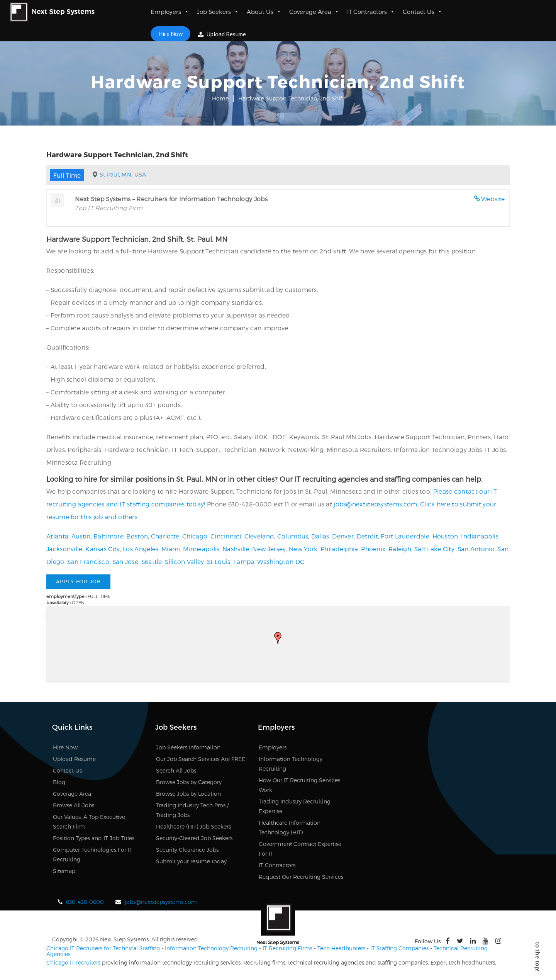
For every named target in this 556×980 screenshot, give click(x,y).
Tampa (244, 561)
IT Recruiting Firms (287, 948)
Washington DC (281, 561)
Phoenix (373, 549)
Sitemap (64, 871)
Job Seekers (218, 12)
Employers (170, 12)
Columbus (293, 536)
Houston (445, 536)
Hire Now (170, 34)
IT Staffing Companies (399, 948)
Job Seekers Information (188, 747)
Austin (81, 536)
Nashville (236, 549)
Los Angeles (141, 549)
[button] (278, 638)
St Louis (219, 561)
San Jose (125, 561)
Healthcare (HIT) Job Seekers (193, 826)
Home (220, 98)
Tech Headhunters (341, 948)
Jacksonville (64, 549)
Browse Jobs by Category (189, 782)
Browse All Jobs (74, 805)
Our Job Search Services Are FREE (201, 759)
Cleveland (259, 536)
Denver (343, 536)
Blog (59, 782)
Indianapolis (480, 536)
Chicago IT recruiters (73, 962)
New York (303, 549)
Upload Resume (222, 34)
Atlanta (57, 536)
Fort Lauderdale (405, 536)
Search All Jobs (176, 770)
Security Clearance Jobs (187, 850)
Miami (171, 549)
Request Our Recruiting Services (301, 877)
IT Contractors (371, 12)
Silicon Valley (184, 561)
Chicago (195, 536)
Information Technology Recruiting (211, 948)
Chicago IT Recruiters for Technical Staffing (103, 948)
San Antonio (476, 549)
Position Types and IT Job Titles (94, 838)
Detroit (367, 536)
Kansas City (103, 549)
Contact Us (423, 12)
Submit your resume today (191, 861)
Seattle (152, 561)
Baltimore (108, 536)
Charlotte (165, 536)
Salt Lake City (434, 549)
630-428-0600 (85, 902)
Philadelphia (339, 549)
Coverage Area (314, 12)
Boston (137, 536)
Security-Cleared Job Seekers (194, 838)
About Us (264, 12)
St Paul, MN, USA (123, 174)
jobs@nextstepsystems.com (375, 504)
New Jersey (269, 549)
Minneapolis (201, 549)
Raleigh (400, 549)
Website (493, 199)
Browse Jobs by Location (188, 794)
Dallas (320, 536)
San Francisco (88, 561)
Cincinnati (226, 536)
